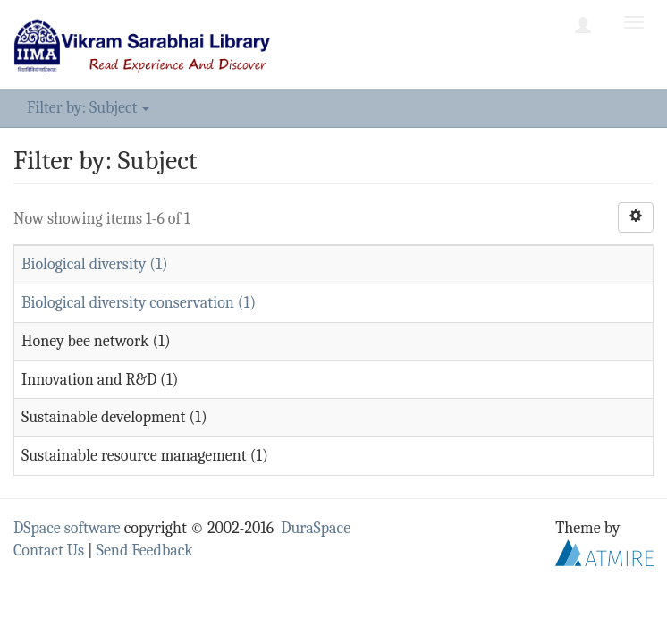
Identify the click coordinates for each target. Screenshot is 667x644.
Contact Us (49, 551)
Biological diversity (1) (95, 264)
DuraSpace (316, 528)
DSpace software (67, 528)
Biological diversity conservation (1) (139, 303)
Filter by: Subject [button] (88, 108)
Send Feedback (145, 551)
